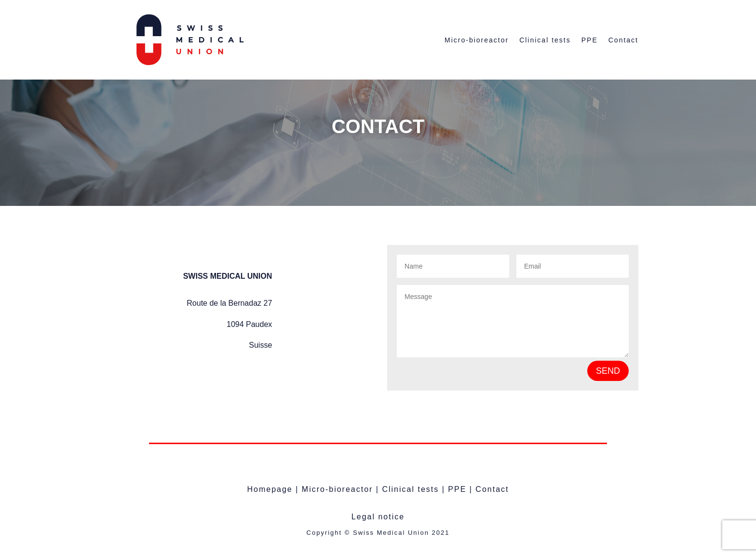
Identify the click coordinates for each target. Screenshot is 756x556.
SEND (608, 371)
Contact (623, 40)
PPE (590, 40)
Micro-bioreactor (477, 40)
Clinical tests (545, 40)
